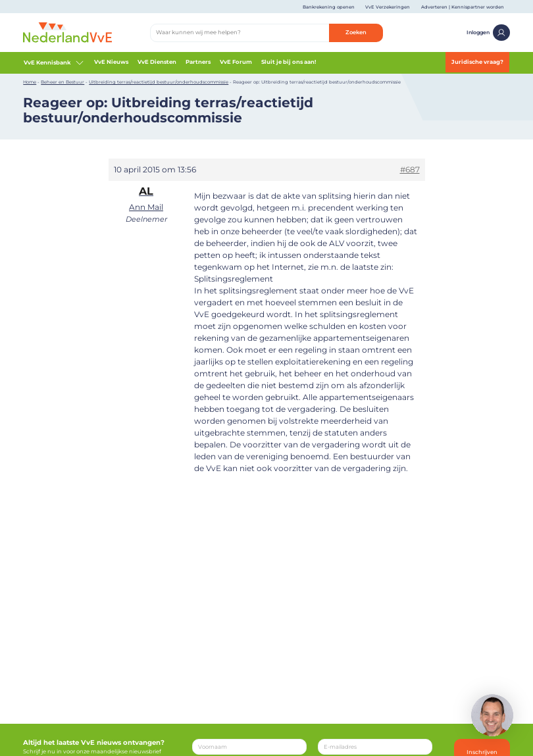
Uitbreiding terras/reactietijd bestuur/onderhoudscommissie (159, 82)
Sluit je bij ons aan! (289, 62)
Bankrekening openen (329, 7)
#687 (410, 169)
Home (30, 82)
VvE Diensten (157, 62)
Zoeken (356, 32)
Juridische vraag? (477, 62)
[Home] (67, 32)
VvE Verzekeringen (388, 7)
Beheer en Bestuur (63, 82)
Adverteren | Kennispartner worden (463, 7)
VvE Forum (236, 62)
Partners (198, 62)
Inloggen (488, 33)
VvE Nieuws (111, 62)
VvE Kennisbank (54, 63)
